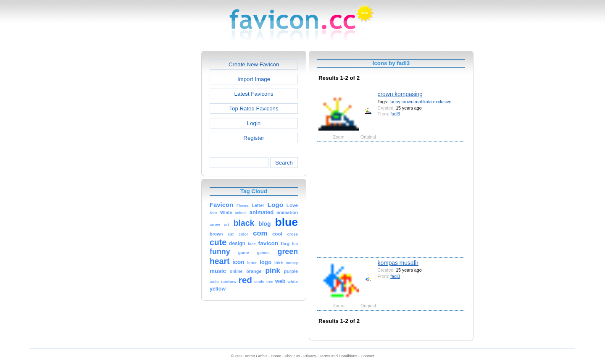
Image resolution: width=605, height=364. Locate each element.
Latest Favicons (254, 94)
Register (254, 138)
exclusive (442, 102)
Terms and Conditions (338, 356)
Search (284, 163)
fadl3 (395, 114)
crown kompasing (400, 94)
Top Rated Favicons (254, 109)
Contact (368, 356)
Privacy (310, 356)
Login (254, 123)
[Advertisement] (165, 177)
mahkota (423, 102)
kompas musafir (398, 263)
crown (408, 102)
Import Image (254, 79)
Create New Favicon (254, 64)
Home (276, 356)
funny (395, 102)
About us (292, 356)
